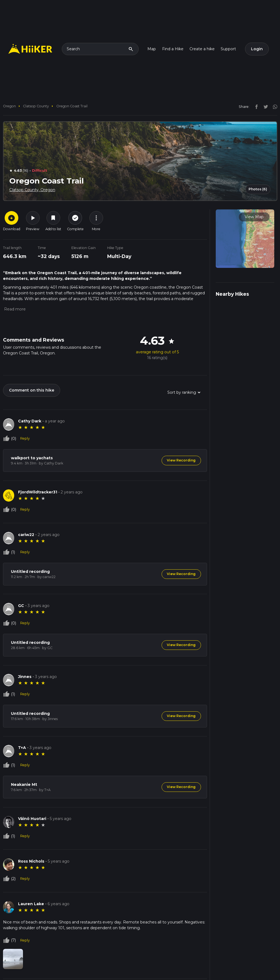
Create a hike (202, 49)
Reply (25, 438)
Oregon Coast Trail (72, 106)
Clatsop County (36, 106)
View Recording (181, 460)
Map (152, 49)
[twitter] (264, 106)
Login (257, 49)
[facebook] (255, 106)
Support (228, 49)
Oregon (9, 106)
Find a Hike (173, 49)
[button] (14, 309)
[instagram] (273, 106)
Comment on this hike (32, 390)
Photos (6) (258, 189)
